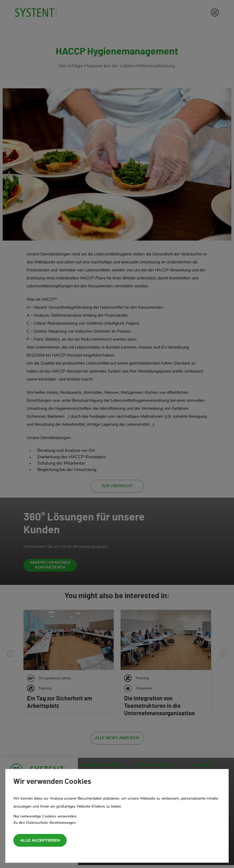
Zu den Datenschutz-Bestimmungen (45, 823)
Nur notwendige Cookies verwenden (45, 816)
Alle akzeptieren (40, 840)
